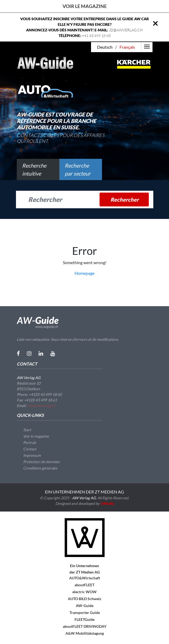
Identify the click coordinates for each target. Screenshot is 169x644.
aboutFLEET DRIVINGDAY (85, 626)
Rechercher (125, 200)
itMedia (107, 503)
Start (24, 430)
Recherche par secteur (78, 169)
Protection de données (38, 462)
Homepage (84, 273)
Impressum (29, 455)
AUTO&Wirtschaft (85, 578)
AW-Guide (85, 606)
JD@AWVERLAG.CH (126, 30)
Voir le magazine (85, 6)
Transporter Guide (85, 612)
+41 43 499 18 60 (96, 36)
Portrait (26, 443)
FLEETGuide (84, 619)
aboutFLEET (84, 585)
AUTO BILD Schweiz (85, 599)
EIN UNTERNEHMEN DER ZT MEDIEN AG (84, 492)
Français (127, 47)
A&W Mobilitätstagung (85, 633)
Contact (26, 449)
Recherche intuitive (34, 169)
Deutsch (105, 47)
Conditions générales (37, 468)
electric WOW (84, 592)
